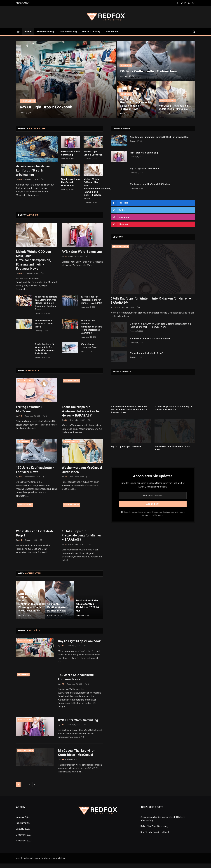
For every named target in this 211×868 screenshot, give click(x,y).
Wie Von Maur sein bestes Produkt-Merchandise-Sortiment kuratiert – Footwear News (129, 410)
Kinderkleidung (68, 32)
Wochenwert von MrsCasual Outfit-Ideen (70, 182)
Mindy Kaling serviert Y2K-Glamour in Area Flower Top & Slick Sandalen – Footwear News (136, 104)
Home (28, 32)
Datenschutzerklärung (151, 515)
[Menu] (18, 31)
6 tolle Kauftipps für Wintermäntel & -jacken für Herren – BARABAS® (45, 349)
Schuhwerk (112, 32)
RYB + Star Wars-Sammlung (71, 153)
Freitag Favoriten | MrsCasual (29, 409)
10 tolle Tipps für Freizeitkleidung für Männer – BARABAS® (92, 300)
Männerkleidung (91, 32)
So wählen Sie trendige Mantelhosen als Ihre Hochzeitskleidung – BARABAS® (91, 327)
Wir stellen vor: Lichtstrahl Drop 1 (90, 346)
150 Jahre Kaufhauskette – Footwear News (149, 71)
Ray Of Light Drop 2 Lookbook (47, 107)
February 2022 (23, 826)
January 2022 (23, 832)
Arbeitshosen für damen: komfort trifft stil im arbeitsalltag (34, 170)
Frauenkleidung (46, 32)
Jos (20, 179)
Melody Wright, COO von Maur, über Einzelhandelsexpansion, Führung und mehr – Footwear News (93, 189)
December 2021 (24, 838)
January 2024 (23, 820)
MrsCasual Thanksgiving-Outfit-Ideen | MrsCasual (174, 107)
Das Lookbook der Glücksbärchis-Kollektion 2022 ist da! (88, 606)
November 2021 (24, 843)
